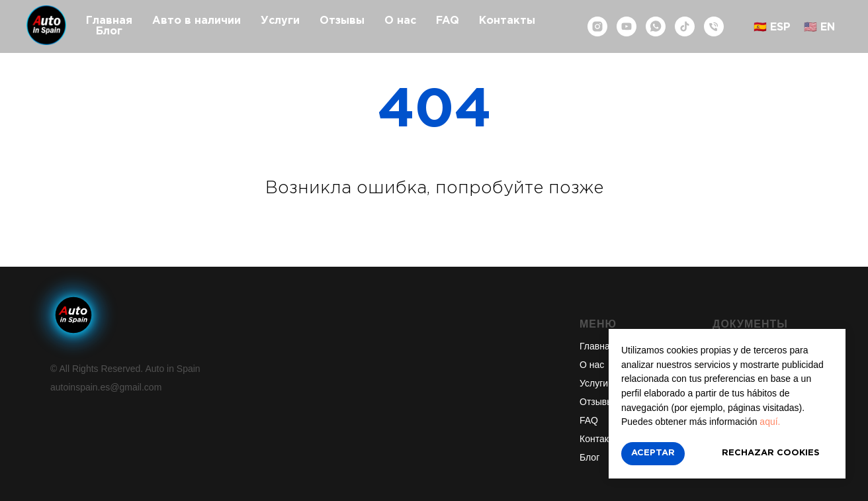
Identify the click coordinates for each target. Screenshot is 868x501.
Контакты (507, 21)
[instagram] (597, 26)
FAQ (448, 21)
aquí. (770, 422)
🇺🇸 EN (819, 27)
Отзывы (342, 21)
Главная (109, 21)
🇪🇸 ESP (772, 27)
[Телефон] (714, 26)
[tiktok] (685, 26)
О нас (400, 21)
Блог (109, 31)
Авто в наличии (196, 21)
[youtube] (627, 26)
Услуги (280, 21)
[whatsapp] (656, 26)
